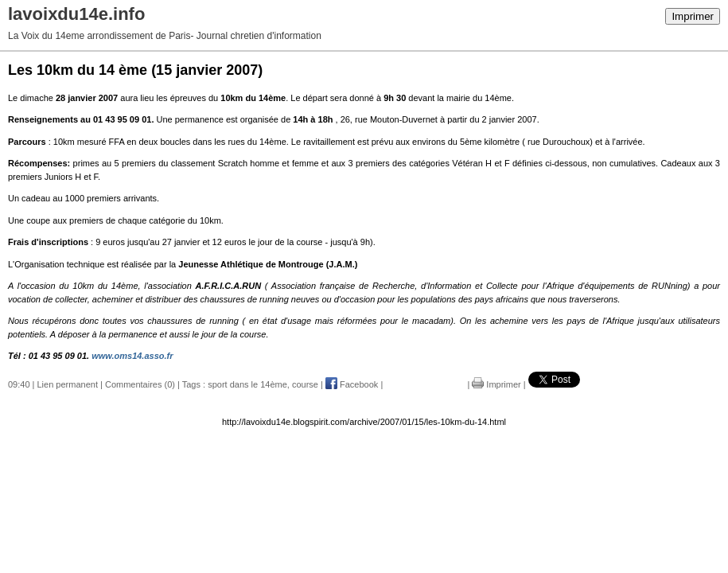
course (305, 384)
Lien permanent (68, 384)
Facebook (352, 384)
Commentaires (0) (140, 384)
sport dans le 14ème (247, 384)
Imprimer (693, 16)
